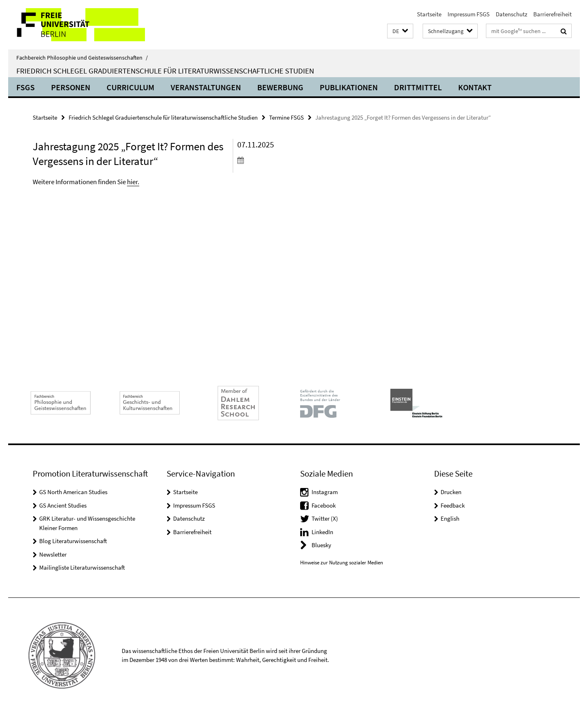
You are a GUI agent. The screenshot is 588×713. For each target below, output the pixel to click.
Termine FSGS (286, 117)
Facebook (324, 505)
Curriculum (130, 87)
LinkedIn (322, 532)
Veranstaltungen (206, 87)
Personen (71, 87)
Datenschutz (511, 14)
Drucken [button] (451, 492)
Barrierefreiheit (552, 14)
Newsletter (53, 554)
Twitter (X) (325, 518)
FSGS (26, 87)
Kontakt (475, 87)
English (450, 518)
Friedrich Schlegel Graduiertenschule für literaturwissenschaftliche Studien (165, 71)
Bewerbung (280, 87)
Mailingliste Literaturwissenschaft (82, 567)
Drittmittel (418, 87)
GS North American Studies (73, 492)
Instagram (325, 492)
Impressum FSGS (469, 14)
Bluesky (321, 545)
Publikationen (349, 87)
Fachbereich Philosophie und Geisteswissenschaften (82, 58)
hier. (133, 182)
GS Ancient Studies (63, 505)
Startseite (429, 14)
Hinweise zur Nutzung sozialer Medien (342, 563)
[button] (400, 31)
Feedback (453, 505)
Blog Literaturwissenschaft (73, 541)
